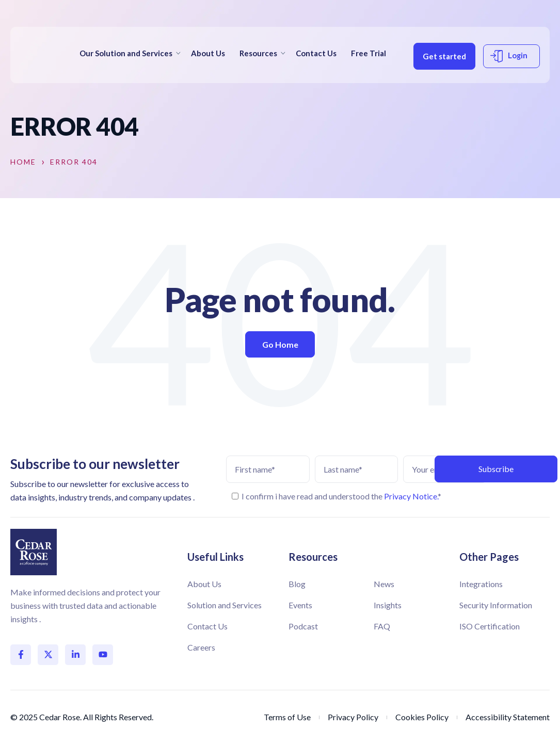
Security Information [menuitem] (496, 605)
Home (23, 162)
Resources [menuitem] (258, 50)
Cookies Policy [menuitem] (422, 717)
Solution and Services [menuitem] (225, 605)
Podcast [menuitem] (303, 626)
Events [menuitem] (300, 605)
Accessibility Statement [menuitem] (508, 717)
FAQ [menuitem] (382, 626)
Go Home (280, 344)
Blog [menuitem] (297, 584)
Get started (437, 49)
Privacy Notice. (411, 496)
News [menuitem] (384, 584)
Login (433, 77)
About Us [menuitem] (208, 50)
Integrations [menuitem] (481, 584)
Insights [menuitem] (388, 605)
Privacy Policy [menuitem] (353, 717)
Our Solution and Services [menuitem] (126, 50)
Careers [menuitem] (201, 647)
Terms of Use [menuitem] (287, 717)
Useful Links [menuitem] (215, 557)
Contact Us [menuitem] (316, 50)
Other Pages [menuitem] (489, 557)
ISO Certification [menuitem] (490, 626)
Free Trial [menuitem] (97, 70)
